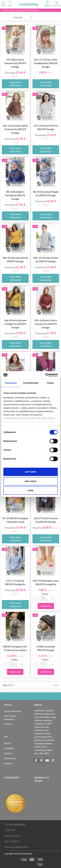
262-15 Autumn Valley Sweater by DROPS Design (15, 129)
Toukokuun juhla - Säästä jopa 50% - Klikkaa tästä (20, 10)
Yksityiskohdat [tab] (30, 383)
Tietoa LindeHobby (12, 711)
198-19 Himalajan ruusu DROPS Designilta (46, 582)
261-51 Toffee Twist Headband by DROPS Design (46, 63)
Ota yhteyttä (12, 836)
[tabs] (10, 4)
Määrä (45, 594)
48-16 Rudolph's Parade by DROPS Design (15, 195)
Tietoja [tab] (50, 383)
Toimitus (8, 724)
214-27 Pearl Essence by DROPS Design (46, 520)
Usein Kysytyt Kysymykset (10, 718)
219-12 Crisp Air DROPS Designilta (15, 582)
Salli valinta (30, 481)
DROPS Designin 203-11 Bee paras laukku (15, 648)
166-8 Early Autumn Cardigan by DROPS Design (15, 324)
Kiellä (30, 490)
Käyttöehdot (12, 842)
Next (56, 685)
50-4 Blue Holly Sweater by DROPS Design (15, 63)
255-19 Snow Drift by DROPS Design (46, 127)
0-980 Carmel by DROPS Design (46, 648)
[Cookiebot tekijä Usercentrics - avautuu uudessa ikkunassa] (45, 375)
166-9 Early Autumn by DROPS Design (15, 260)
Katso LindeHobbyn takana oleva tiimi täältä (44, 750)
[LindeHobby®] (29, 4)
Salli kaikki (30, 472)
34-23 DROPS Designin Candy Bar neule (15, 520)
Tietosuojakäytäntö (17, 847)
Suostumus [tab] (11, 383)
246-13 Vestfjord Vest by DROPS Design (46, 260)
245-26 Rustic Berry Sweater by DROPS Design (46, 324)
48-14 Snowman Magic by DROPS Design (46, 194)
